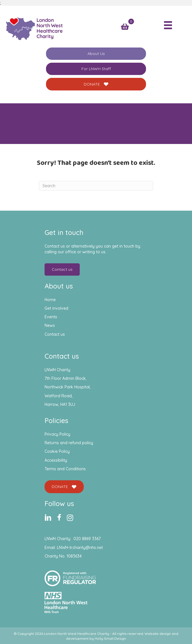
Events (51, 317)
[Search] (96, 186)
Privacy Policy (57, 434)
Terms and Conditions (65, 469)
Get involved (56, 308)
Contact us (55, 334)
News (50, 325)
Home (50, 300)
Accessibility (56, 460)
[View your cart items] (125, 27)
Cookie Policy (57, 451)
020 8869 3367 (87, 539)
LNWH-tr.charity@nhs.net (80, 548)
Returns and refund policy (69, 443)
